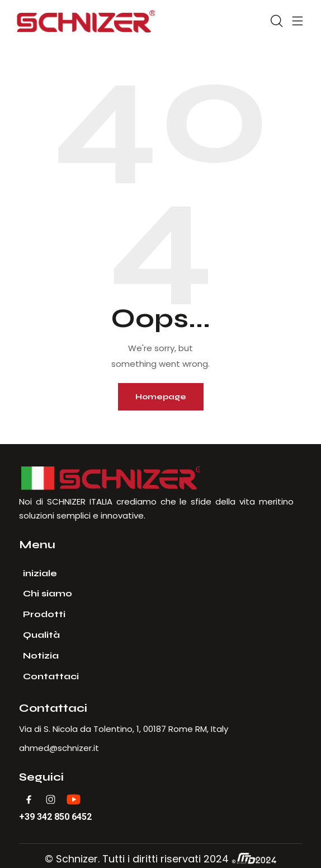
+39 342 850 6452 (55, 817)
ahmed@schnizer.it (59, 748)
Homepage (161, 397)
